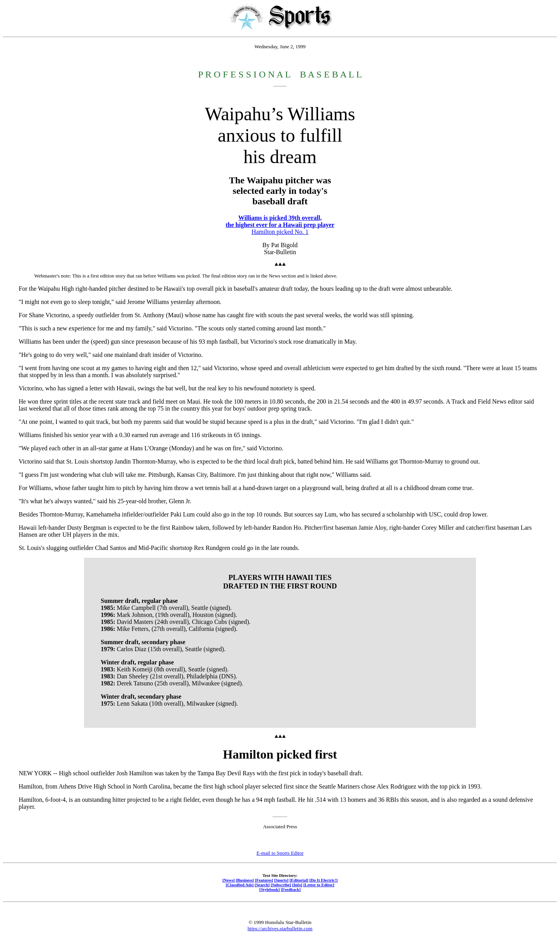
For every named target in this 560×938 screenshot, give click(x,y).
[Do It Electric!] (323, 880)
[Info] (297, 885)
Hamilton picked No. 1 (280, 232)
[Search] (262, 885)
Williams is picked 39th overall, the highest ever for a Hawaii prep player (280, 221)
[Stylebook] (269, 889)
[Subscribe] (281, 885)
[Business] (245, 880)
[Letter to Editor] (319, 885)
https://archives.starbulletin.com (280, 928)
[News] (229, 880)
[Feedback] (291, 889)
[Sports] (281, 880)
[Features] (264, 880)
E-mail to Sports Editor (280, 853)
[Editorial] (299, 880)
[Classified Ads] (240, 885)
